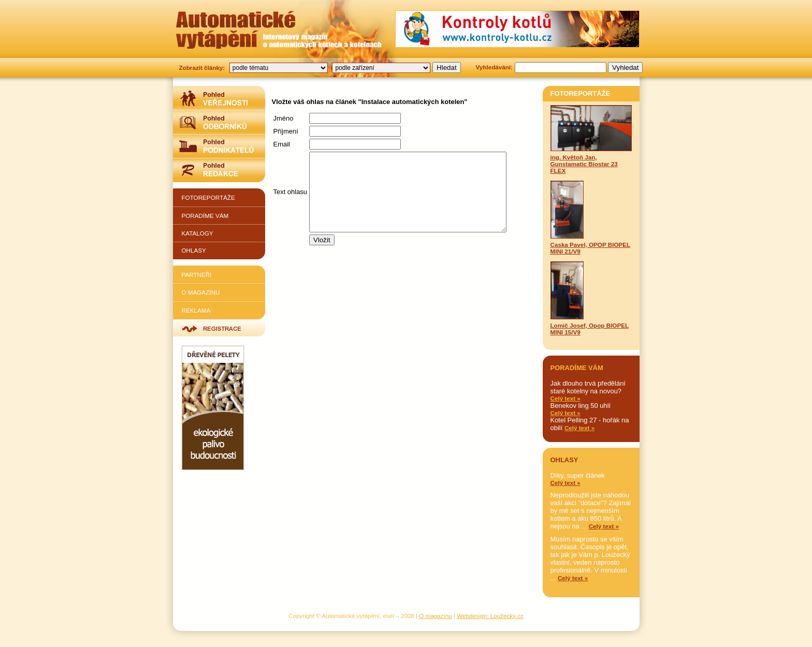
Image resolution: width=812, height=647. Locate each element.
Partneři (197, 275)
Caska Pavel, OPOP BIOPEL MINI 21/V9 (591, 218)
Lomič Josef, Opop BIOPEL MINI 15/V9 (590, 298)
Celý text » (565, 398)
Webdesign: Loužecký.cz (490, 616)
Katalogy (198, 233)
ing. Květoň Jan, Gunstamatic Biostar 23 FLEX (591, 139)
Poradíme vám (205, 216)
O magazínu (201, 292)
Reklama (196, 310)
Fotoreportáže (208, 197)
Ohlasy (194, 250)
